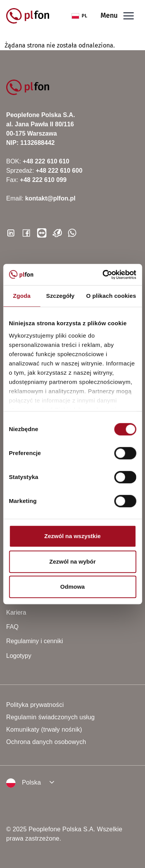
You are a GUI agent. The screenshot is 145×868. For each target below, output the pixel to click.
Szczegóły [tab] (60, 296)
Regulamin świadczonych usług (50, 717)
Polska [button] (24, 783)
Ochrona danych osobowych (46, 742)
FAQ (12, 627)
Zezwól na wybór (72, 561)
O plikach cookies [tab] (111, 296)
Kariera (16, 612)
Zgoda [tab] (22, 296)
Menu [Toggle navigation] (117, 16)
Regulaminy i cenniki (35, 641)
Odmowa (72, 587)
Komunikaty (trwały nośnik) (44, 730)
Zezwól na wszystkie (73, 536)
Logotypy (19, 656)
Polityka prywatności (35, 705)
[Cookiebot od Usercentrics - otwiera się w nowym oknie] (103, 275)
